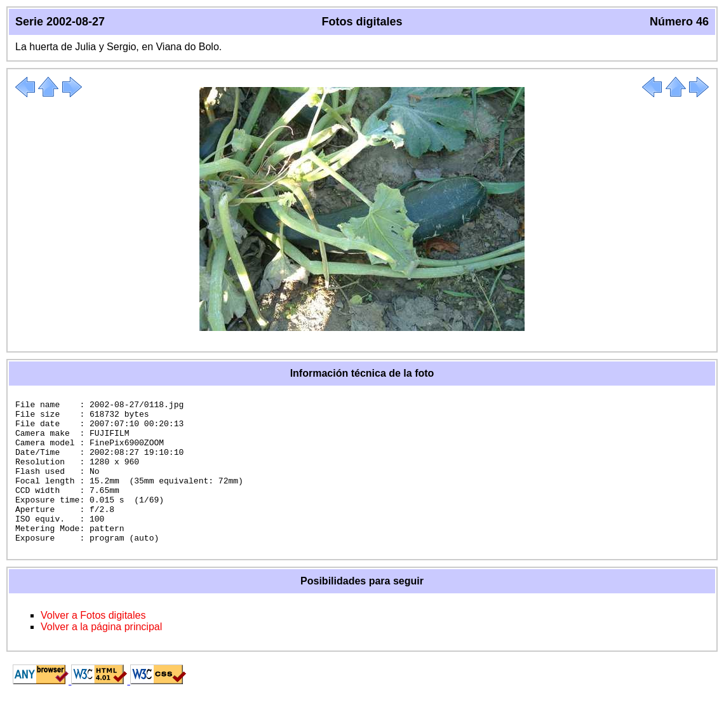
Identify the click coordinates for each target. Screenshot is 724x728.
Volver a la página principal (101, 655)
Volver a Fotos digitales (93, 644)
